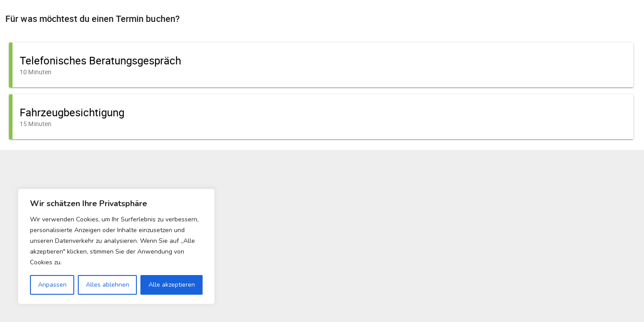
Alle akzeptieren (172, 285)
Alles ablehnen (108, 285)
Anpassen (52, 285)
